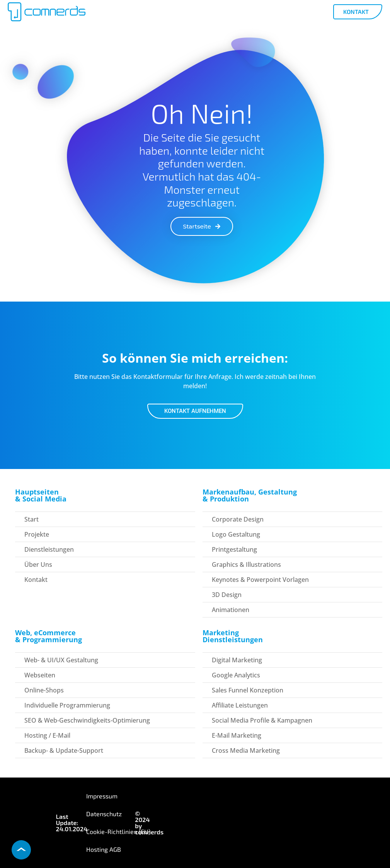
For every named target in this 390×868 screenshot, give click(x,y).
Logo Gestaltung (236, 534)
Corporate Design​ (238, 519)
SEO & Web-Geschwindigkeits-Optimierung (87, 720)
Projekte (37, 534)
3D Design (227, 595)
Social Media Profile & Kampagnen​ (262, 720)
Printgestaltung (234, 549)
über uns (38, 564)
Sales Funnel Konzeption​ (248, 690)
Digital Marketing (237, 660)
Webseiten (40, 675)
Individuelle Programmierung (67, 705)
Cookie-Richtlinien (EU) (118, 831)
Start (32, 519)
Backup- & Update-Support (64, 750)
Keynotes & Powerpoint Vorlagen (260, 580)
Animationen (231, 610)
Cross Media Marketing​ (246, 750)
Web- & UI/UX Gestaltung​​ (61, 660)
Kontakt (36, 580)
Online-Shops (44, 690)
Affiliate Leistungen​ (240, 705)
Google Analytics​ (236, 675)
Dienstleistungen (49, 549)
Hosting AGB (104, 849)
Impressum (102, 796)
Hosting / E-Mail (47, 735)
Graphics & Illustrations (246, 564)
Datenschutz (104, 814)
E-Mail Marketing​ (237, 735)
